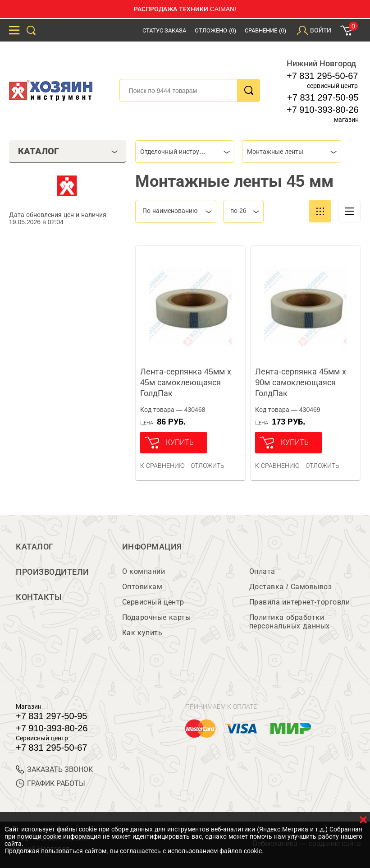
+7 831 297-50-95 (323, 97)
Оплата (262, 571)
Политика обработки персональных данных (290, 622)
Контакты (39, 597)
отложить (208, 466)
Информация (152, 547)
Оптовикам (142, 587)
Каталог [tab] (68, 151)
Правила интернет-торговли (299, 602)
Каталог (35, 547)
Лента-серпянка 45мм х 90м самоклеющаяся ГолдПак (301, 383)
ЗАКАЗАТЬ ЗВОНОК (54, 769)
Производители (53, 572)
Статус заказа (164, 30)
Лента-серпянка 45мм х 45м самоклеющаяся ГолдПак (186, 383)
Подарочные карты (156, 617)
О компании (144, 571)
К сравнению (162, 466)
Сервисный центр (153, 602)
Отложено (215, 30)
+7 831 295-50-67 (322, 76)
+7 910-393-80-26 (323, 110)
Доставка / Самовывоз (290, 587)
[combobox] (185, 152)
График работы (50, 783)
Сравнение (265, 30)
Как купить (142, 633)
